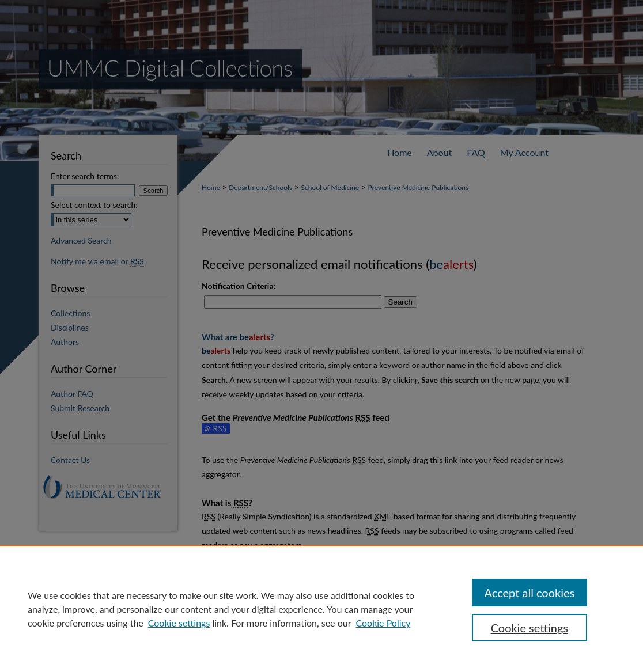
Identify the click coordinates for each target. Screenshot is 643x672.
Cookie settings (179, 623)
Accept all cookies (530, 593)
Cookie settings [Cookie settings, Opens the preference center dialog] (529, 628)
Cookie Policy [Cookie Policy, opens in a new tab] (383, 623)
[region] (321, 609)
